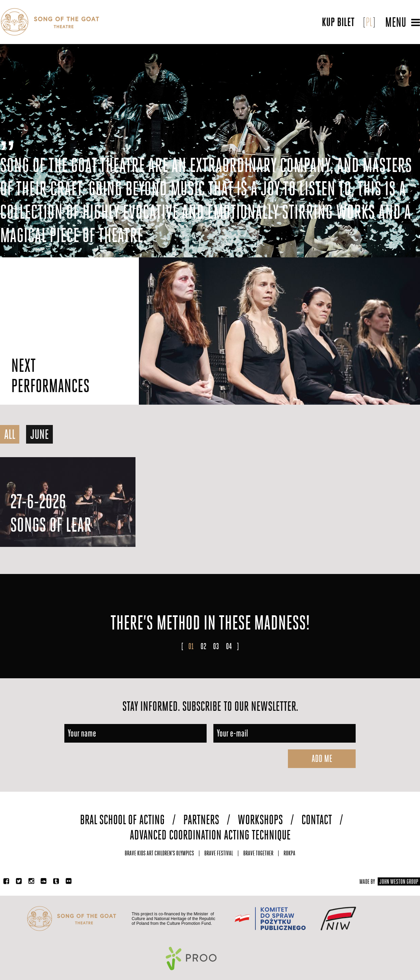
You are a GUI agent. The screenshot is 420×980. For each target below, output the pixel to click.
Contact (317, 820)
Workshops (260, 820)
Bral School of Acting (122, 820)
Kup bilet (338, 22)
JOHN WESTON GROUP (399, 882)
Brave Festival (219, 853)
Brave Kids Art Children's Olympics (159, 853)
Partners (201, 820)
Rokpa (289, 853)
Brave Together (258, 853)
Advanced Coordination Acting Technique (210, 835)
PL (369, 22)
